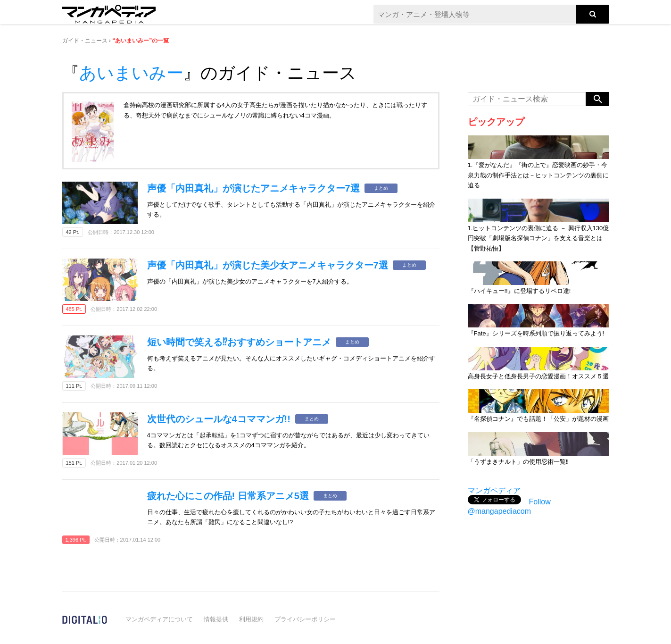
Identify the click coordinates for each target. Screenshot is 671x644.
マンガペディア (494, 490)
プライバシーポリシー (305, 619)
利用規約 (251, 619)
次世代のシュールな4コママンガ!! (219, 419)
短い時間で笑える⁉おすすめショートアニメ (239, 342)
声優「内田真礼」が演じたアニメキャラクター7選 (253, 188)
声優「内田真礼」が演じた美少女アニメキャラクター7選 (268, 265)
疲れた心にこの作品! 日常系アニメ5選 (228, 496)
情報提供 (216, 619)
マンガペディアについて (159, 619)
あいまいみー (131, 73)
